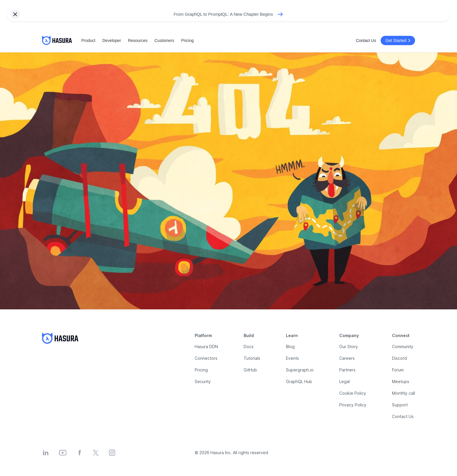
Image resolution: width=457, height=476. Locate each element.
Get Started (399, 40)
